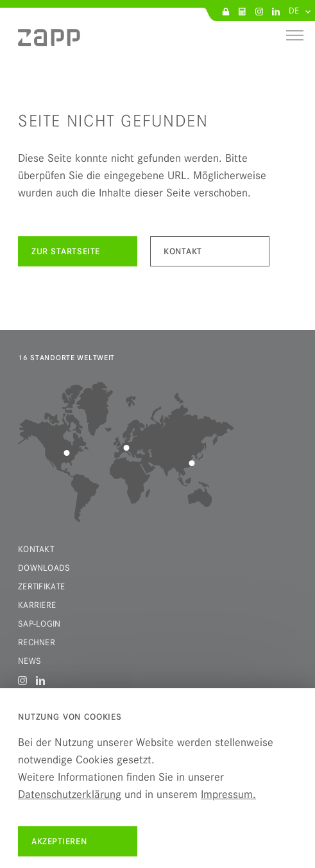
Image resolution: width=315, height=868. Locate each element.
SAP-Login (39, 623)
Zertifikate (41, 586)
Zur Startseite (66, 251)
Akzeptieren (59, 841)
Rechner (37, 642)
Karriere (37, 605)
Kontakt (36, 549)
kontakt (183, 251)
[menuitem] (49, 42)
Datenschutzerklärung (70, 794)
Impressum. (228, 794)
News (30, 661)
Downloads (44, 568)
